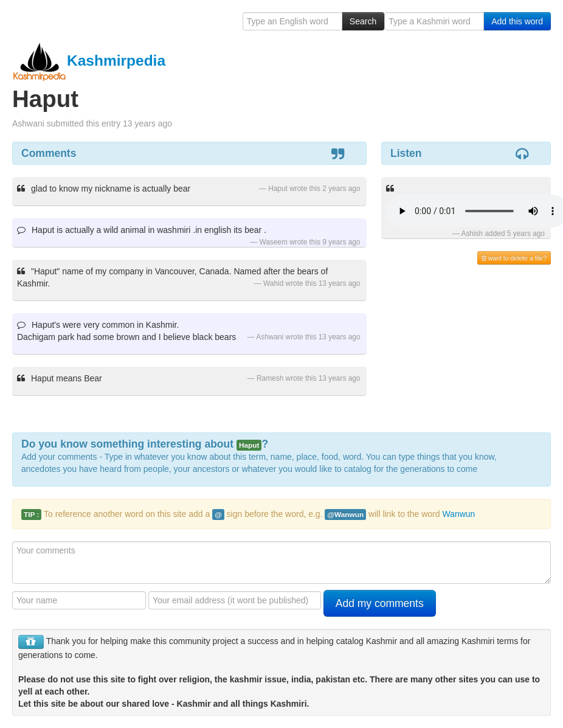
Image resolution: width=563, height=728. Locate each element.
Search (363, 21)
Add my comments (380, 603)
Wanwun (458, 514)
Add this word (517, 21)
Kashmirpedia (89, 61)
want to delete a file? (514, 258)
